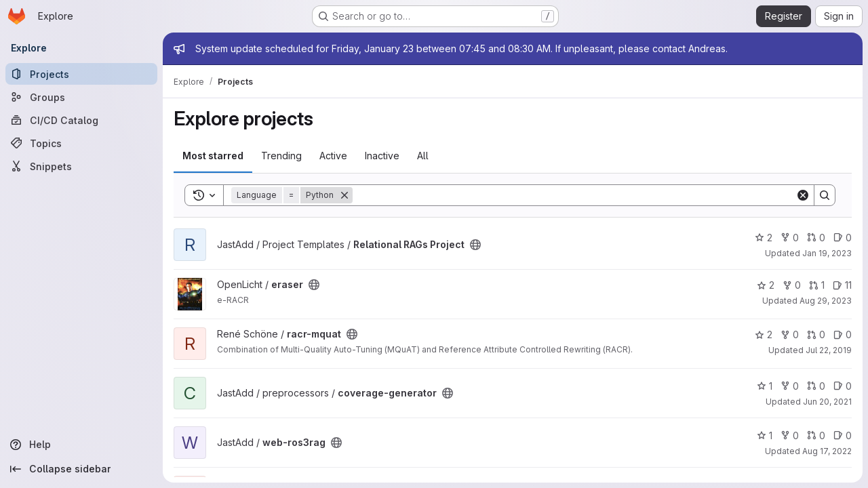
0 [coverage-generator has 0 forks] (790, 386)
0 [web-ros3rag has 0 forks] (790, 435)
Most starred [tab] (213, 156)
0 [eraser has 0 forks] (792, 285)
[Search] (574, 195)
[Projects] (81, 74)
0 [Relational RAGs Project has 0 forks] (790, 238)
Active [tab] (333, 156)
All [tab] (423, 156)
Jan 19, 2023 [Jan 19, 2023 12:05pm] (827, 253)
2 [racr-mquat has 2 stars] (764, 334)
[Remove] (344, 195)
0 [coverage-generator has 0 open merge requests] (816, 386)
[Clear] (803, 195)
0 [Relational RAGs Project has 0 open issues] (843, 238)
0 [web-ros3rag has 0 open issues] (843, 435)
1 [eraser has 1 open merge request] (817, 285)
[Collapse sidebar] (81, 469)
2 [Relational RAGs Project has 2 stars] (764, 238)
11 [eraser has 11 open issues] (842, 285)
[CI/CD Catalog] (81, 120)
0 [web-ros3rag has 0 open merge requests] (816, 435)
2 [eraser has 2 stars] (766, 285)
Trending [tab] (281, 156)
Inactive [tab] (382, 156)
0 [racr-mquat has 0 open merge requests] (816, 334)
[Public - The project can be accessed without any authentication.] (475, 245)
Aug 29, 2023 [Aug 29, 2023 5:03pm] (826, 301)
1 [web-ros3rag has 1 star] (765, 435)
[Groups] (81, 97)
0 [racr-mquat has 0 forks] (790, 334)
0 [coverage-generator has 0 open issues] (843, 386)
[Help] (81, 445)
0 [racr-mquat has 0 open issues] (843, 334)
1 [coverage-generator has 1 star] (765, 386)
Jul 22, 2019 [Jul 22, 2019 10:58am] (829, 350)
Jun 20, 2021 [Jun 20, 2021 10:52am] (827, 402)
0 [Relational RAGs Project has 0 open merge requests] (816, 238)
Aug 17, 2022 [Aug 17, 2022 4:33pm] (827, 451)
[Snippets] (81, 166)
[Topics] (81, 143)
